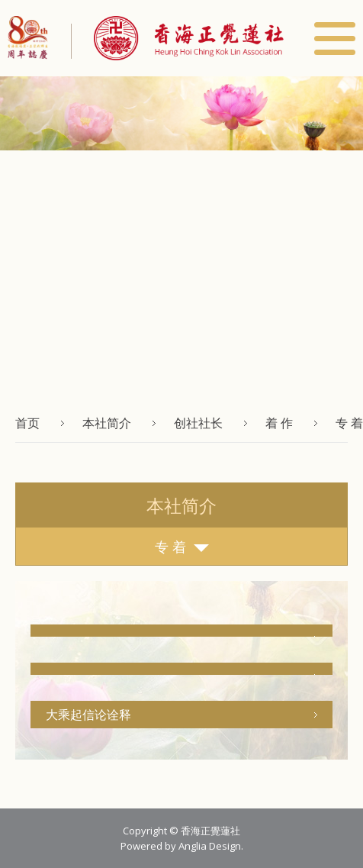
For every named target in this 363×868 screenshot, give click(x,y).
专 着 (182, 547)
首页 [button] (27, 423)
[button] (177, 38)
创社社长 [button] (198, 423)
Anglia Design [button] (210, 846)
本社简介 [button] (107, 423)
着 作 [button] (279, 423)
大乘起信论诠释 (88, 715)
